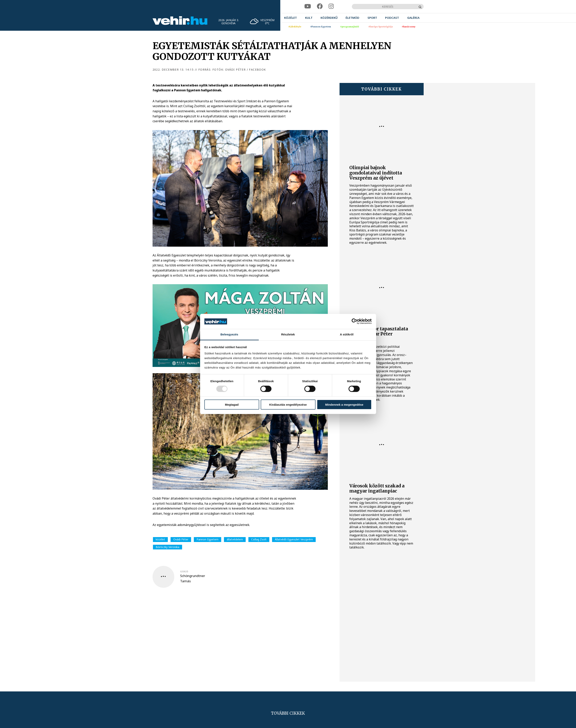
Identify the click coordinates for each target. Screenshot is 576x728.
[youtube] (308, 6)
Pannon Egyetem (208, 539)
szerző (184, 572)
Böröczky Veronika (168, 547)
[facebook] (320, 6)
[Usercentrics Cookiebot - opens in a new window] (354, 321)
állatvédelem (235, 539)
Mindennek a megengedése (344, 404)
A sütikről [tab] (347, 334)
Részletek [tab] (288, 334)
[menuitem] (291, 18)
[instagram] (331, 6)
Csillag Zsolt (259, 539)
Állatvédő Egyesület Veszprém (294, 539)
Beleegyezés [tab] (229, 334)
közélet (160, 539)
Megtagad (232, 404)
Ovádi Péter (181, 539)
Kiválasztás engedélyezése (288, 404)
